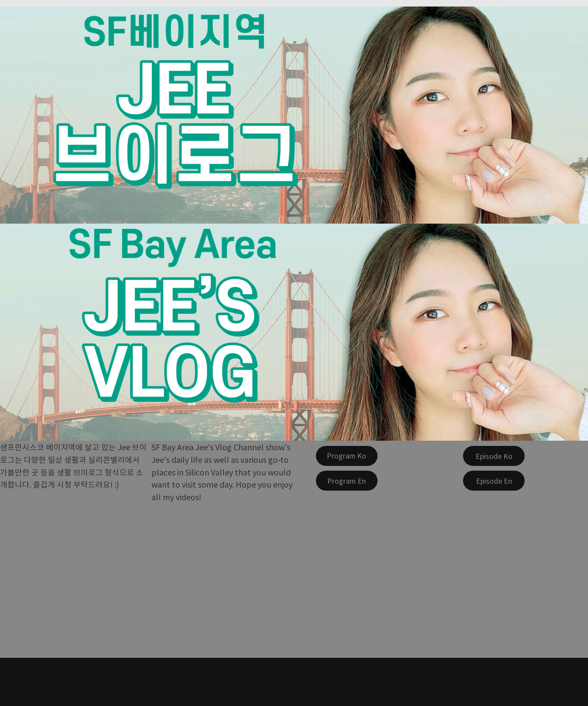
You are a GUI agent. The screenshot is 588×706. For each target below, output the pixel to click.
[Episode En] (494, 481)
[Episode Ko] (494, 456)
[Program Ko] (347, 456)
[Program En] (347, 481)
